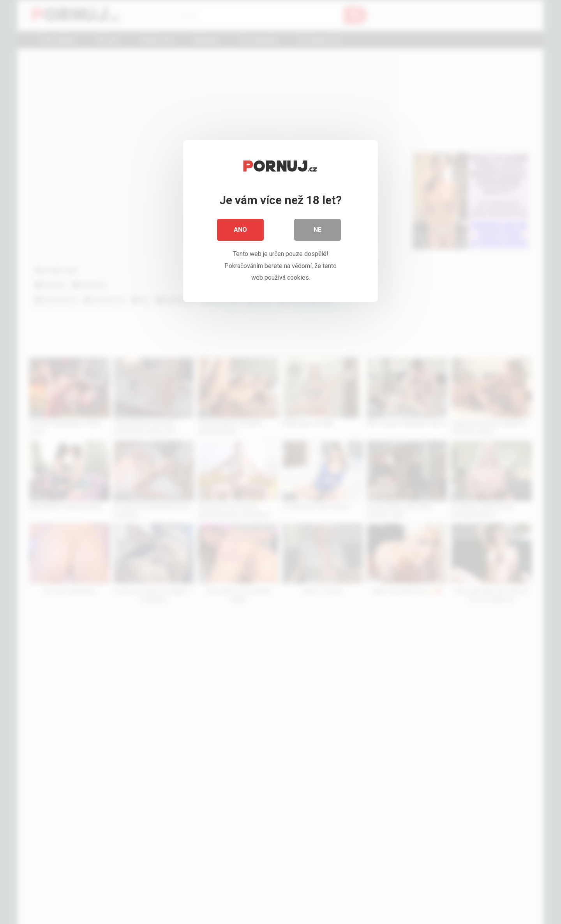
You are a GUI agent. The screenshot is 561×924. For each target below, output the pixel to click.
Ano (240, 230)
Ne (318, 230)
